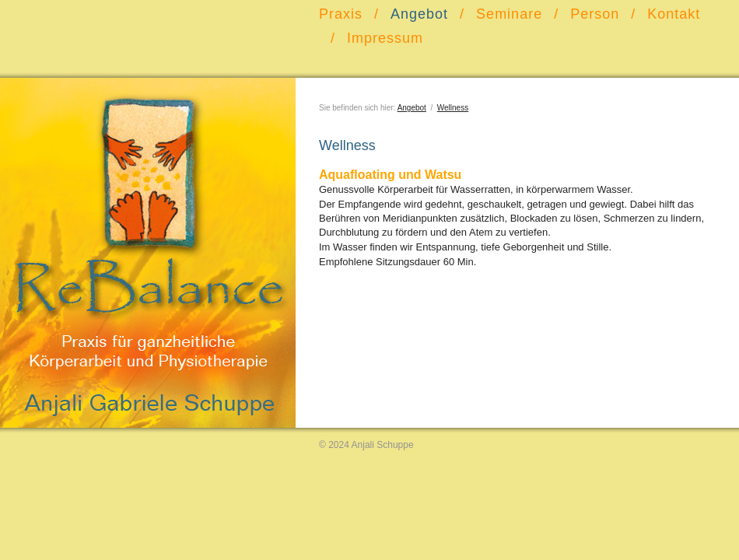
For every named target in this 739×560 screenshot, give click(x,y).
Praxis (341, 14)
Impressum (385, 38)
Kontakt (674, 14)
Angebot (419, 14)
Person (595, 14)
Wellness (453, 108)
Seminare (509, 14)
